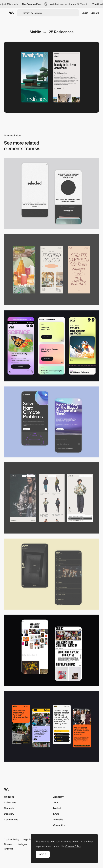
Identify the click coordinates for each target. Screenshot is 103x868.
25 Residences (61, 32)
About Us (58, 819)
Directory (9, 814)
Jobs (56, 802)
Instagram (23, 844)
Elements (9, 808)
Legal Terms (29, 839)
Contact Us (59, 825)
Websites (9, 797)
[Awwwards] (12, 13)
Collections (10, 802)
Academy (58, 797)
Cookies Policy (12, 839)
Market (57, 808)
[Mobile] (51, 194)
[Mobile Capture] (51, 422)
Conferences (11, 819)
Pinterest (8, 849)
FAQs (56, 814)
